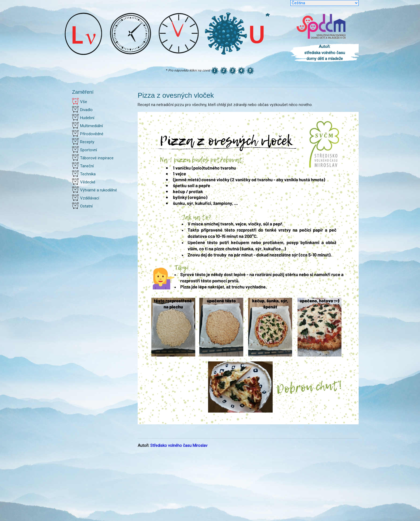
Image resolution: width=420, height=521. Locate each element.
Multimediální (91, 126)
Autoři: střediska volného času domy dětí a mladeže (325, 53)
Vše (84, 102)
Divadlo (86, 110)
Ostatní (86, 206)
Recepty (87, 142)
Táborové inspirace (97, 158)
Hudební (87, 118)
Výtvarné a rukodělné (99, 190)
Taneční (87, 166)
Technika (88, 174)
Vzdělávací (90, 198)
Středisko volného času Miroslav (179, 446)
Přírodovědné (92, 134)
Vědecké (88, 182)
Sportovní (89, 150)
